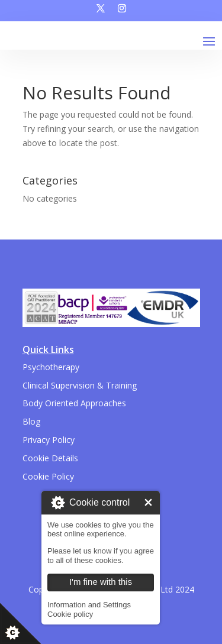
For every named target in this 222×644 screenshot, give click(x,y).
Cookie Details (50, 458)
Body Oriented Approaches (74, 403)
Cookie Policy (48, 476)
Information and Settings (89, 605)
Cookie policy (70, 614)
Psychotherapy (51, 367)
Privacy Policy (49, 440)
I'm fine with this (148, 502)
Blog (31, 421)
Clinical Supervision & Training (80, 385)
